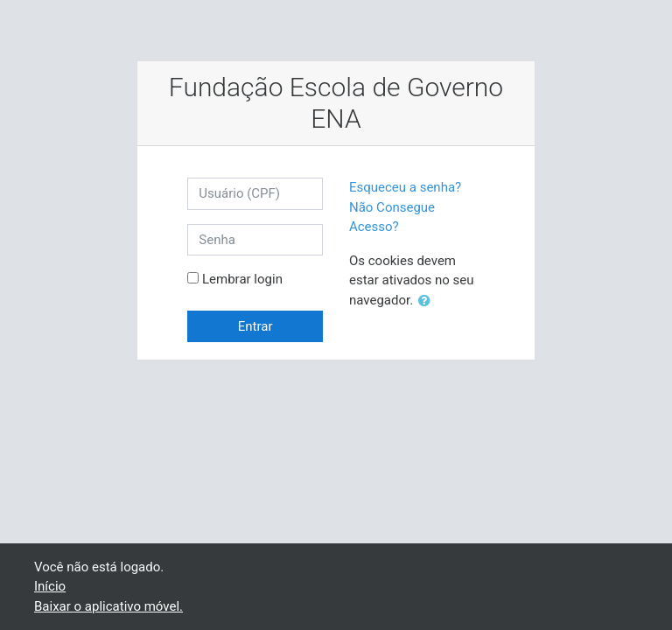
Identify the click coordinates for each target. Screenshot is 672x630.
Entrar (255, 326)
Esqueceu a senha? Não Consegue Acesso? (405, 207)
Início (50, 586)
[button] (428, 301)
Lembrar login (242, 279)
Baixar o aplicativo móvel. (108, 606)
